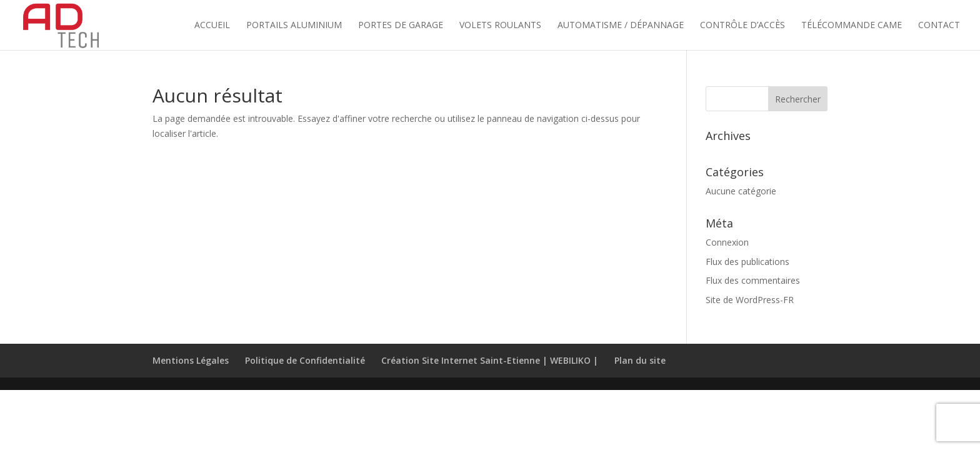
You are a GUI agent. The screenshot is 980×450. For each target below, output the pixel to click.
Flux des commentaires (753, 280)
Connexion (727, 242)
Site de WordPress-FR (750, 300)
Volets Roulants (500, 26)
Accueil (212, 26)
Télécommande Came (852, 26)
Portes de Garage (401, 26)
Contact (939, 26)
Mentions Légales (191, 360)
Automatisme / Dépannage (621, 26)
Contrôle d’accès (742, 26)
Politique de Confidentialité (305, 360)
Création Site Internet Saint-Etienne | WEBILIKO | (490, 360)
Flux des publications (747, 262)
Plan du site (640, 360)
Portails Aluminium (294, 26)
